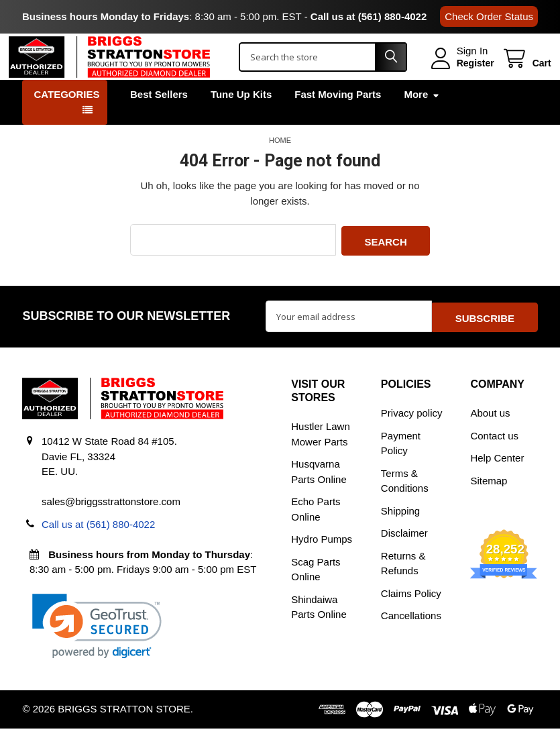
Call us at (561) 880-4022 (369, 16)
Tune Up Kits (241, 120)
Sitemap (489, 502)
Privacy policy (412, 434)
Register (462, 76)
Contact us (494, 457)
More (422, 120)
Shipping (400, 532)
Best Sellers (159, 120)
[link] (97, 648)
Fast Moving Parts (338, 120)
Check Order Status (489, 16)
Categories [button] (66, 120)
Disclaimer (404, 554)
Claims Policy (411, 615)
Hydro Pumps (322, 560)
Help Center (497, 479)
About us (490, 434)
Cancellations (411, 637)
